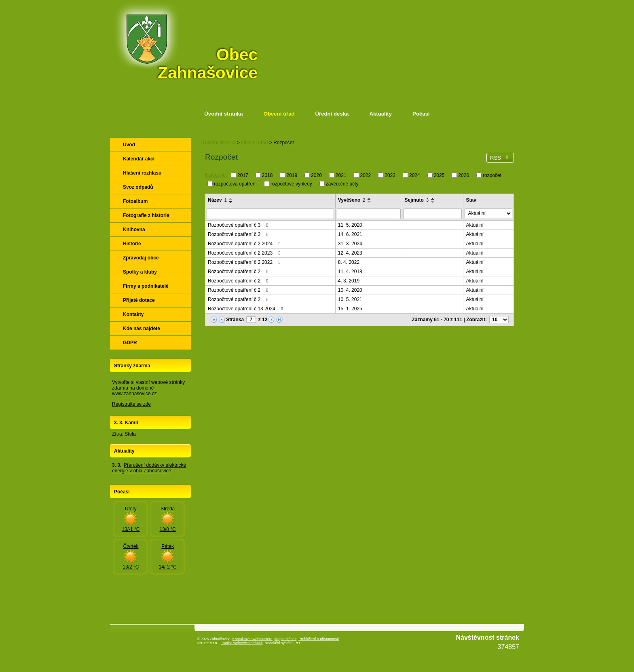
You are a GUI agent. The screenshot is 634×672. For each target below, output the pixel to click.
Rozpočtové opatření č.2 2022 (245, 262)
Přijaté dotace (139, 300)
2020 (316, 175)
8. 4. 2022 (349, 262)
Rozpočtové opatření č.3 (239, 225)
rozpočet (492, 175)
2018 (267, 175)
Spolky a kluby (140, 272)
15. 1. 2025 (350, 309)
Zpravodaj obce (141, 258)
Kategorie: (216, 175)
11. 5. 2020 (350, 225)
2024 (415, 175)
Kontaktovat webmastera (253, 639)
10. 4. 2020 (350, 290)
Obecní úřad (279, 114)
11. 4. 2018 (350, 272)
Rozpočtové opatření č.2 (239, 272)
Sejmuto (417, 200)
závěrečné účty (342, 183)
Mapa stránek (286, 639)
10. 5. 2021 (350, 299)
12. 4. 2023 (350, 253)
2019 (292, 175)
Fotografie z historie (146, 215)
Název (217, 200)
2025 (439, 175)
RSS (500, 158)
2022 (366, 175)
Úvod (129, 145)
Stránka (235, 320)
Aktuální (474, 225)
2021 (341, 175)
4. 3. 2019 (349, 281)
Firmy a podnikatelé (146, 286)
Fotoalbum (135, 201)
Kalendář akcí (139, 159)
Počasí (421, 114)
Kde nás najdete (142, 329)
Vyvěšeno (352, 200)
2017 (243, 175)
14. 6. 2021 (350, 234)
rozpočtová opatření (235, 183)
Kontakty (133, 314)
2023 (390, 175)
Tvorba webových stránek (242, 643)
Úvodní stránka (223, 114)
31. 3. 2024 (350, 244)
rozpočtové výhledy (291, 183)
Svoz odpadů (138, 187)
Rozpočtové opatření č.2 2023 (245, 253)
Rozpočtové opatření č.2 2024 (245, 244)
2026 (464, 175)
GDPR (130, 343)
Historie (132, 244)
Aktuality (380, 114)
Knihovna (134, 230)
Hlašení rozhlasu (142, 173)
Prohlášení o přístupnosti (319, 639)
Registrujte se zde (131, 404)
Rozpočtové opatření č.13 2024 (246, 309)
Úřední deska (332, 114)
